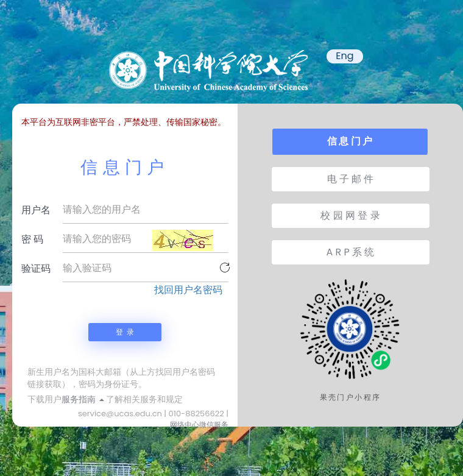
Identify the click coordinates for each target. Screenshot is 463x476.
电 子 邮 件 (351, 179)
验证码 (36, 268)
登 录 (125, 332)
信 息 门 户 (350, 141)
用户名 (36, 210)
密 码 (32, 239)
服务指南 (83, 399)
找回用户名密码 (188, 290)
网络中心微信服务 (199, 424)
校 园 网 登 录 (350, 215)
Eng (345, 56)
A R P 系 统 (351, 252)
